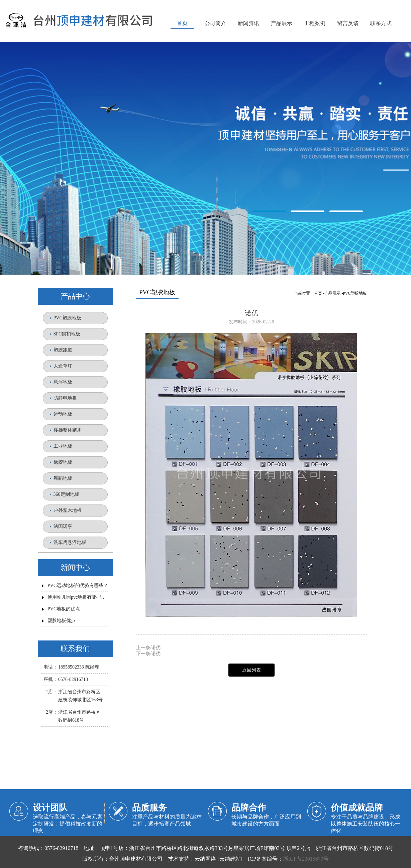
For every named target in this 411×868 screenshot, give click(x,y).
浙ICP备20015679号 (306, 859)
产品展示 (332, 293)
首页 (318, 293)
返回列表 (251, 670)
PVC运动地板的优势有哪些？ (78, 586)
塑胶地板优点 (62, 621)
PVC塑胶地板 (355, 293)
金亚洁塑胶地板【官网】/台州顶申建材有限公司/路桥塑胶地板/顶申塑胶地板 (206, 159)
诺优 (156, 648)
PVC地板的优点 (64, 609)
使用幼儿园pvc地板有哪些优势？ (81, 597)
